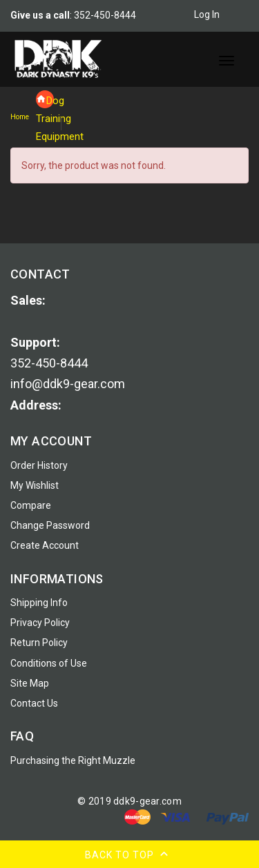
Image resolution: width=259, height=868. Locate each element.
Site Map (30, 683)
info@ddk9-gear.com (68, 384)
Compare (31, 505)
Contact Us (34, 703)
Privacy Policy (40, 623)
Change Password (50, 525)
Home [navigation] (20, 117)
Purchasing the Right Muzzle (73, 760)
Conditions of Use (49, 663)
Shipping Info (39, 603)
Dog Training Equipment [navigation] (45, 101)
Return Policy (39, 643)
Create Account (45, 545)
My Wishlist (35, 485)
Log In (215, 14)
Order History (39, 465)
